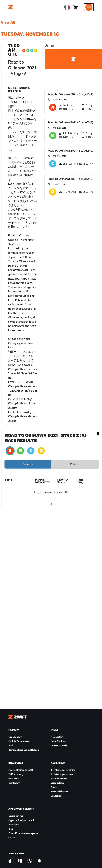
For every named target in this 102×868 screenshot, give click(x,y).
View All (8, 22)
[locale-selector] (67, 7)
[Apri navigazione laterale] (89, 7)
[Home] (11, 7)
